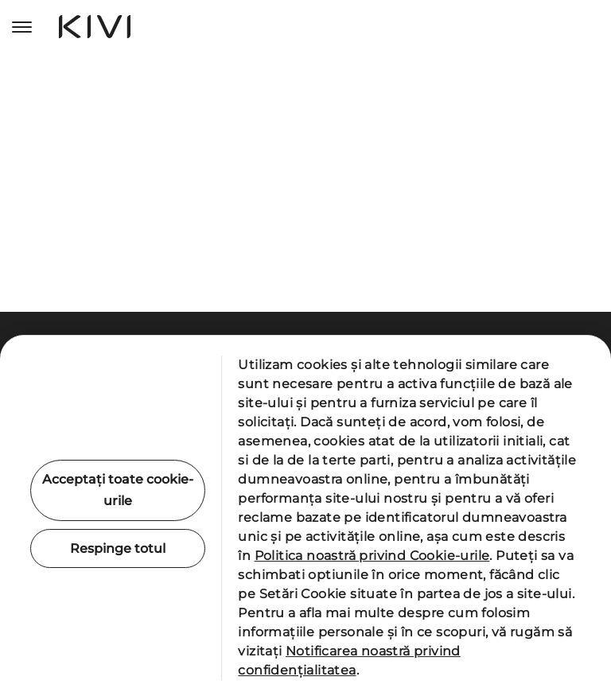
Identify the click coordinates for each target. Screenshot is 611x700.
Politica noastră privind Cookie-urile (372, 556)
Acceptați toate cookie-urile (118, 490)
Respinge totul (118, 548)
